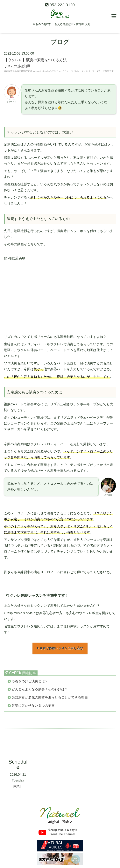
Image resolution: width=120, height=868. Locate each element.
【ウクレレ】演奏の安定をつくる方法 (35, 60)
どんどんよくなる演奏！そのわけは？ (40, 690)
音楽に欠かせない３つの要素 (33, 707)
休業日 (18, 787)
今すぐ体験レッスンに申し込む (60, 649)
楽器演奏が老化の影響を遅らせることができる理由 (50, 698)
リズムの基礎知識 (17, 66)
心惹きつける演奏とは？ (30, 682)
